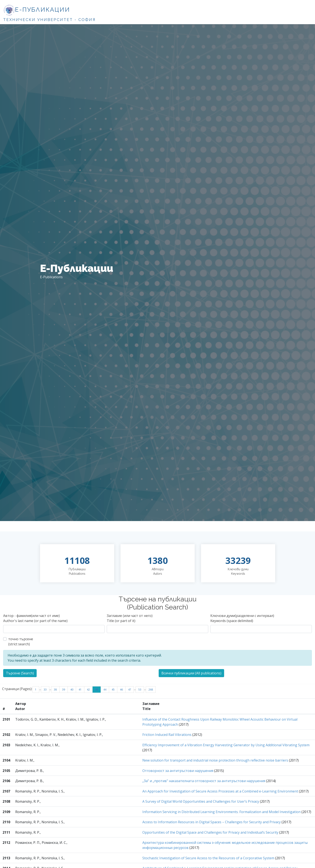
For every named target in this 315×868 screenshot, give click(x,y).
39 (64, 690)
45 (113, 690)
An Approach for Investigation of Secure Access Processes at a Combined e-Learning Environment (220, 791)
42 (88, 690)
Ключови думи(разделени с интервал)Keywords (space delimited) (242, 618)
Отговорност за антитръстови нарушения (178, 771)
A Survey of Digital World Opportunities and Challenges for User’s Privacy (201, 801)
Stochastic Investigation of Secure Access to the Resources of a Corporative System (208, 858)
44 (105, 690)
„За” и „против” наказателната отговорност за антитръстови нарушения (204, 781)
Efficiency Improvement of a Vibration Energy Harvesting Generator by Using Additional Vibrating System (226, 745)
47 (130, 690)
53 (140, 690)
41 (80, 690)
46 (121, 690)
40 (72, 690)
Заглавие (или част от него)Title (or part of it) (130, 618)
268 (151, 690)
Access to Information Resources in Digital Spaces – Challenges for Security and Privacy (212, 822)
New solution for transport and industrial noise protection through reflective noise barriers (215, 760)
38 (55, 690)
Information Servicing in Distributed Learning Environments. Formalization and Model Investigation (221, 812)
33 (45, 690)
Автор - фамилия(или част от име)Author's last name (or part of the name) (35, 618)
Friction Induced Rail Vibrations (167, 735)
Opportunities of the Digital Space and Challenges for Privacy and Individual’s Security (210, 832)
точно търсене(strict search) (21, 642)
